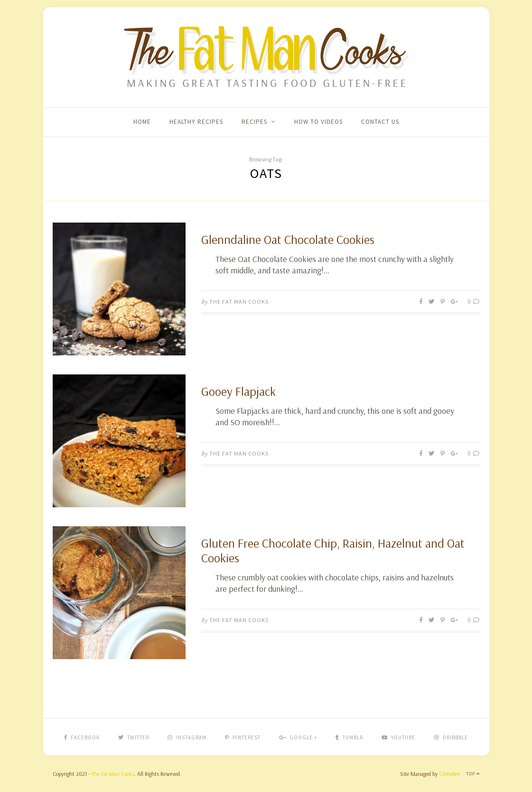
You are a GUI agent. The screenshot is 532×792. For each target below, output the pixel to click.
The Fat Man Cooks (239, 302)
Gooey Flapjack (238, 391)
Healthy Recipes (196, 122)
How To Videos (318, 122)
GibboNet (450, 774)
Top (473, 774)
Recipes (254, 122)
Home (142, 122)
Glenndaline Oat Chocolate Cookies (288, 239)
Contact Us (380, 122)
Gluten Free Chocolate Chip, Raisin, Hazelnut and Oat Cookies (333, 550)
